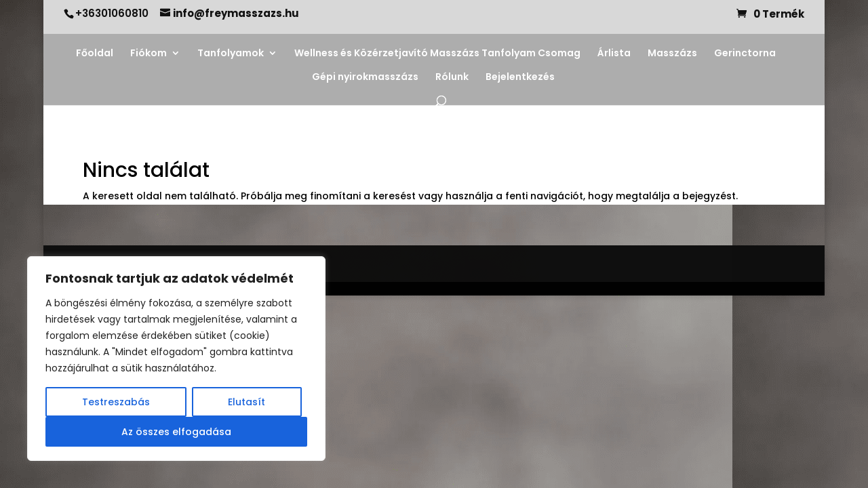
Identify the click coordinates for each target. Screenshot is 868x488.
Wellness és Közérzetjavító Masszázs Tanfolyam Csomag (437, 54)
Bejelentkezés (520, 78)
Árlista (614, 54)
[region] (176, 359)
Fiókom (149, 54)
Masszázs (672, 54)
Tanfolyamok (231, 54)
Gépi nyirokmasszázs (365, 78)
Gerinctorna (745, 54)
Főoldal (95, 54)
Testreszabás (116, 402)
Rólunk (452, 78)
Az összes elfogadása (176, 432)
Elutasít (246, 402)
